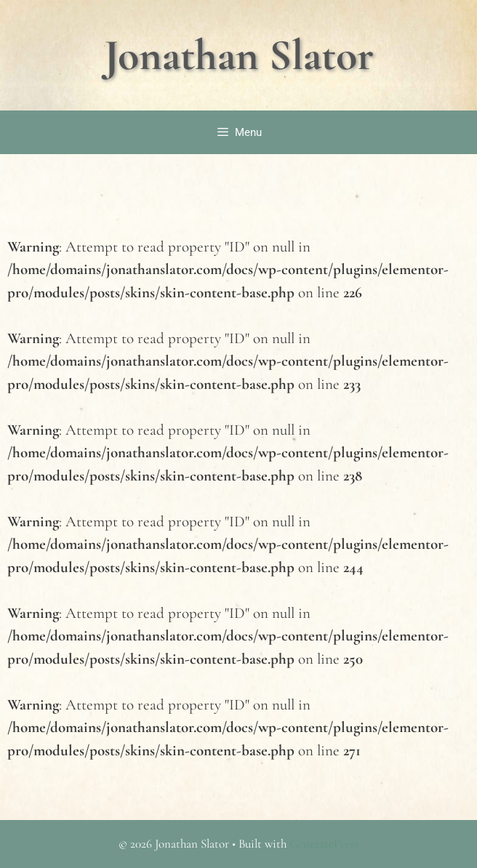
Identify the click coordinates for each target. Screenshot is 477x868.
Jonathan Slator (239, 55)
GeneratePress (324, 844)
